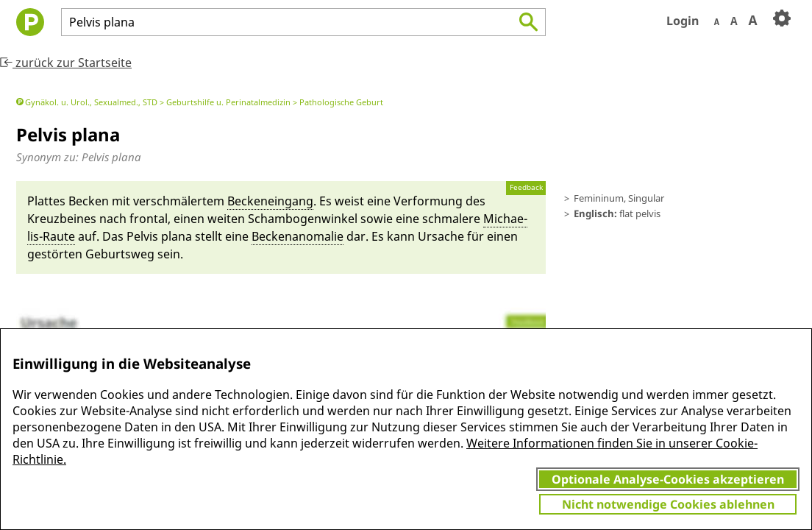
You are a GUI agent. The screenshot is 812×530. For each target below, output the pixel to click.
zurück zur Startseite (66, 63)
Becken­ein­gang (270, 201)
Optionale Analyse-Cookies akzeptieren (668, 479)
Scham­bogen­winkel (303, 219)
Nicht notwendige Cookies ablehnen (668, 504)
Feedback (526, 187)
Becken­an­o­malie (298, 236)
